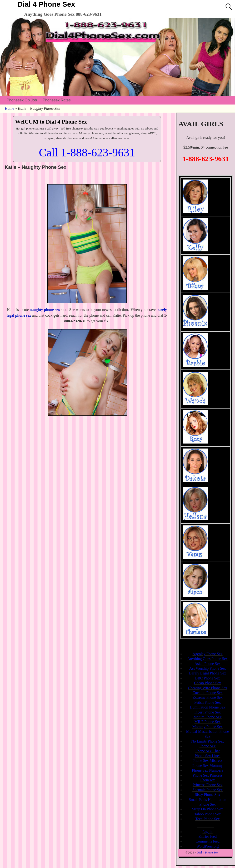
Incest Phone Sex (208, 712)
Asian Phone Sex (207, 664)
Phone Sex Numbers (207, 770)
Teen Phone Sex (207, 819)
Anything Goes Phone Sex (207, 659)
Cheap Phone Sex (207, 683)
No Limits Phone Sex (207, 741)
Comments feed (207, 841)
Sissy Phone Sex (208, 795)
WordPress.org (208, 846)
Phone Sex (208, 746)
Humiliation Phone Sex (207, 707)
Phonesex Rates (57, 100)
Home (9, 108)
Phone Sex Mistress (207, 761)
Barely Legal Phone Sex (207, 673)
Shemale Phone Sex (207, 790)
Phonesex (207, 780)
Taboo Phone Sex (208, 814)
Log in (208, 832)
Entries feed (207, 836)
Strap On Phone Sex (207, 809)
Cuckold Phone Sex (208, 693)
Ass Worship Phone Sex (208, 668)
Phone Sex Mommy (207, 766)
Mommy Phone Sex (207, 727)
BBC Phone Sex (208, 678)
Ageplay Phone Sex (208, 654)
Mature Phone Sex (208, 717)
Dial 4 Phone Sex (46, 4)
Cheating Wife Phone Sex (207, 688)
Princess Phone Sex (207, 785)
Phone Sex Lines (208, 756)
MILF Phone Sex (207, 722)
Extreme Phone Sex (208, 697)
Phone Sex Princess (207, 775)
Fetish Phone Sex (207, 702)
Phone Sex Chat (208, 751)
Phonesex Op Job (22, 100)
